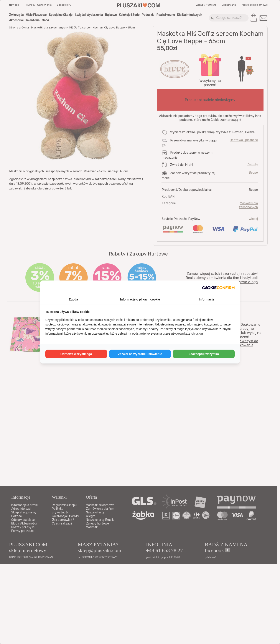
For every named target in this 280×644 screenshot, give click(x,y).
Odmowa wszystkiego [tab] (76, 354)
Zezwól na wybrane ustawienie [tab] (140, 354)
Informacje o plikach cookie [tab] (140, 299)
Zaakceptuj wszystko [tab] (204, 354)
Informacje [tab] (207, 299)
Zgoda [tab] (73, 299)
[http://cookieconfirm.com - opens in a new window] (218, 288)
